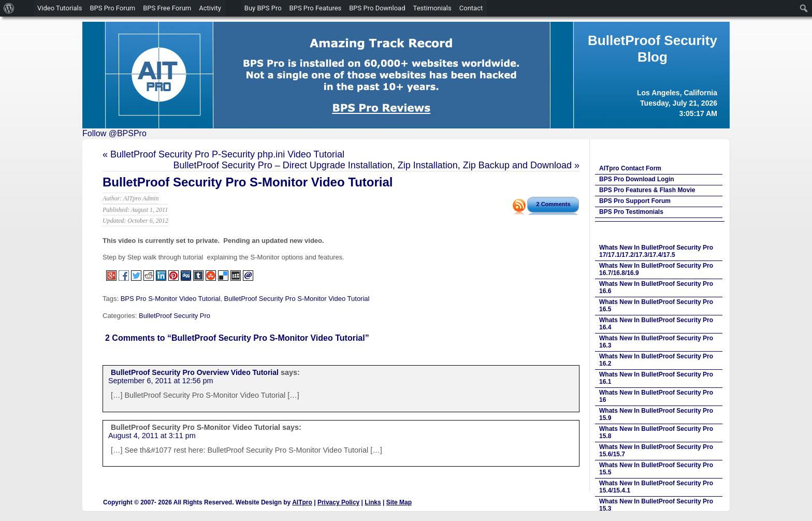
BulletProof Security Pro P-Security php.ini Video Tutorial (227, 154)
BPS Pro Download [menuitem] (377, 8)
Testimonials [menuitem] (432, 8)
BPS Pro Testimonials (631, 212)
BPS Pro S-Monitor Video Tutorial (171, 299)
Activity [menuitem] (210, 8)
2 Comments (553, 204)
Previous (95, 73)
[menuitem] (9, 8)
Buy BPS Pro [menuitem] (263, 8)
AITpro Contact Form (630, 168)
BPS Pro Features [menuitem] (316, 8)
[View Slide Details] (406, 75)
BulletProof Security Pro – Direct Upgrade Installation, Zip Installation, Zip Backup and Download (373, 165)
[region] (406, 75)
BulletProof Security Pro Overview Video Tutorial (195, 372)
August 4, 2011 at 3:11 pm (152, 436)
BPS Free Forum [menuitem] (167, 8)
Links (373, 502)
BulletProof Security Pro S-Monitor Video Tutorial (248, 182)
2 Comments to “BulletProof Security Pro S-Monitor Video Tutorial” (237, 338)
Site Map (399, 502)
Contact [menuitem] (471, 8)
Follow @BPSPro (114, 133)
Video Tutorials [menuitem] (60, 8)
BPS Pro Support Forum (635, 201)
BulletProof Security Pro (175, 316)
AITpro (302, 502)
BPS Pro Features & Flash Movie (647, 190)
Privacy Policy (338, 502)
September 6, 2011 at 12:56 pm (161, 381)
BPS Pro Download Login (637, 179)
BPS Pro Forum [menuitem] (112, 8)
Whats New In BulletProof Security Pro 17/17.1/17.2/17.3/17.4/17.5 (656, 251)
